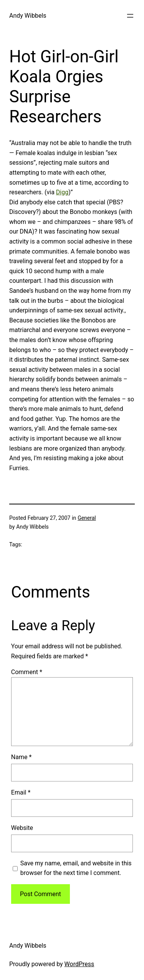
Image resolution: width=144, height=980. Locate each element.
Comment (27, 672)
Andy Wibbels (28, 16)
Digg (62, 192)
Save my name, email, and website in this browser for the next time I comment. (76, 868)
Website (22, 828)
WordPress (79, 964)
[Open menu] (130, 16)
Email (21, 792)
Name (22, 757)
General (87, 518)
